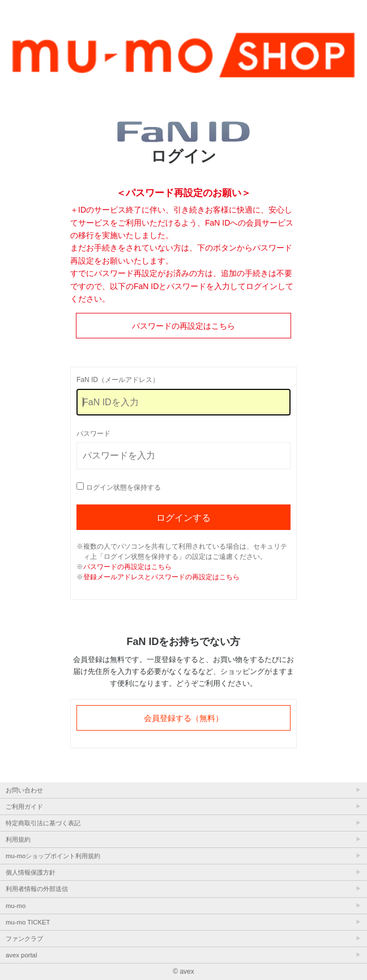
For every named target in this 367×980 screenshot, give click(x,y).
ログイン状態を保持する (123, 487)
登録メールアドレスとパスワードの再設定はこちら (161, 577)
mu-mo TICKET (28, 922)
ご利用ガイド (24, 807)
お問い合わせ (24, 790)
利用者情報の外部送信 (37, 889)
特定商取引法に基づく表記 (43, 823)
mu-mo (16, 906)
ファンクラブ (24, 939)
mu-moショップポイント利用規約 (53, 856)
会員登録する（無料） (183, 718)
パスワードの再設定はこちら (183, 326)
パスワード (93, 434)
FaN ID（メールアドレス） (118, 380)
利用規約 (18, 839)
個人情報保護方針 (31, 872)
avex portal (21, 955)
